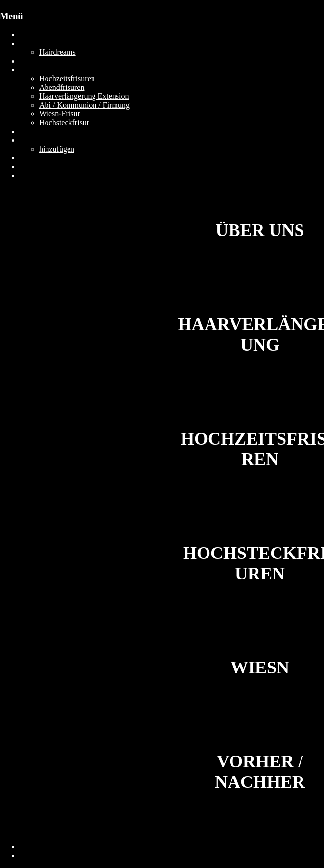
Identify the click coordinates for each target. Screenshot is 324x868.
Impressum (37, 847)
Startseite (34, 34)
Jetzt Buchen (40, 175)
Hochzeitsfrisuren (67, 78)
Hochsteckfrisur (64, 122)
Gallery (31, 131)
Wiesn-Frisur (60, 114)
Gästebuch (36, 140)
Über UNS (36, 43)
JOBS (29, 167)
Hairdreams (58, 52)
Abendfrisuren (62, 87)
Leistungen (37, 70)
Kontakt (32, 158)
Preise (29, 61)
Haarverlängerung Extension (84, 96)
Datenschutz (39, 856)
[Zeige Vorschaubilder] (36, 277)
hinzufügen (57, 149)
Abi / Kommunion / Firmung (84, 105)
